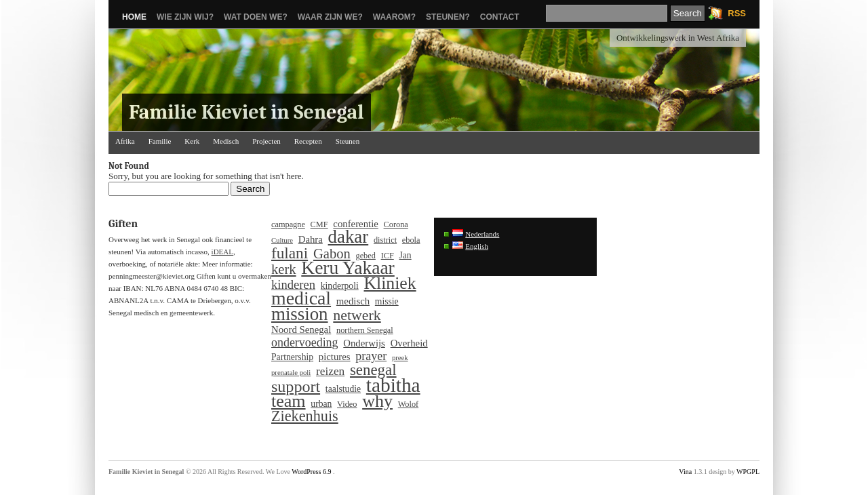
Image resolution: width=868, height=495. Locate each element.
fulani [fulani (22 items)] (290, 253)
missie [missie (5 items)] (387, 301)
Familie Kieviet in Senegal (246, 112)
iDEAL (222, 252)
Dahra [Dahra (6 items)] (311, 239)
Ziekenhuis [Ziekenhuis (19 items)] (305, 416)
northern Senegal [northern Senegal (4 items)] (365, 330)
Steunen (348, 141)
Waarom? (394, 17)
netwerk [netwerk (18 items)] (357, 315)
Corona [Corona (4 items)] (396, 224)
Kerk (192, 141)
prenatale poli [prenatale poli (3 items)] (291, 373)
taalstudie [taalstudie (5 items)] (343, 389)
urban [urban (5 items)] (321, 404)
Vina (685, 472)
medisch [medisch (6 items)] (353, 301)
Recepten (308, 141)
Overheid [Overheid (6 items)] (409, 343)
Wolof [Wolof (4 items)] (408, 404)
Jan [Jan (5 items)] (406, 255)
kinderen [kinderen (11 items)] (293, 285)
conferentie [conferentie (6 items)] (355, 224)
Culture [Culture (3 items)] (282, 240)
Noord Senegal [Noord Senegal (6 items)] (301, 330)
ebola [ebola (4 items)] (411, 240)
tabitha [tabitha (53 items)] (393, 385)
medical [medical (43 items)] (301, 298)
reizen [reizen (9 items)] (330, 372)
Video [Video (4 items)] (347, 404)
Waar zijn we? (330, 17)
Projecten (267, 141)
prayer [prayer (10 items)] (371, 356)
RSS (737, 13)
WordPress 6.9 (311, 472)
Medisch (226, 141)
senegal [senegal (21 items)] (373, 370)
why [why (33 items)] (377, 401)
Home (134, 17)
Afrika (125, 141)
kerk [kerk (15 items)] (284, 269)
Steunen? (448, 17)
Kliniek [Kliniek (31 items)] (390, 283)
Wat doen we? (256, 17)
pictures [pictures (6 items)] (335, 357)
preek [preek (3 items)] (400, 358)
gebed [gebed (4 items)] (366, 256)
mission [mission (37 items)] (300, 314)
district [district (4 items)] (385, 240)
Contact (500, 17)
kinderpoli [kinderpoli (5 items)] (340, 286)
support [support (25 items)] (296, 387)
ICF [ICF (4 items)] (388, 256)
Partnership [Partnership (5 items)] (292, 357)
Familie (160, 141)
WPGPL (748, 472)
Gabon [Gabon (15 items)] (332, 254)
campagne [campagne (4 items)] (288, 224)
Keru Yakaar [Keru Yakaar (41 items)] (348, 268)
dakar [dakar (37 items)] (349, 237)
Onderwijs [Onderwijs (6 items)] (364, 343)
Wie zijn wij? (185, 17)
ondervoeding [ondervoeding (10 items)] (305, 342)
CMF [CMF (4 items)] (319, 224)
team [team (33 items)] (289, 401)
